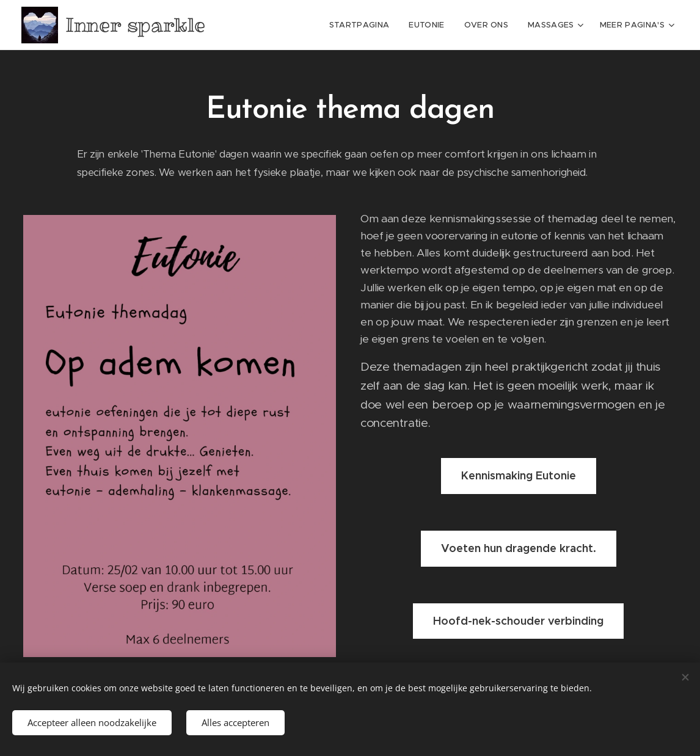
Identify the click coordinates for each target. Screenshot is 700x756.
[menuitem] (363, 25)
